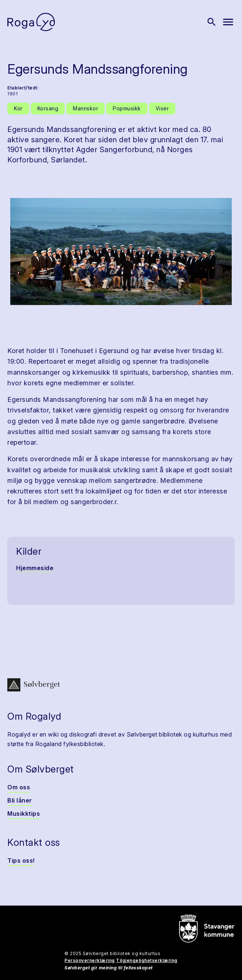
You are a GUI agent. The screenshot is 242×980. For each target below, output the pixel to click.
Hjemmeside (35, 568)
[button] (121, 252)
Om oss (19, 787)
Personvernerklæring (90, 960)
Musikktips (24, 814)
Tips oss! (21, 860)
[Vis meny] (228, 22)
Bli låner (20, 800)
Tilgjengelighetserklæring (147, 960)
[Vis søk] (212, 22)
